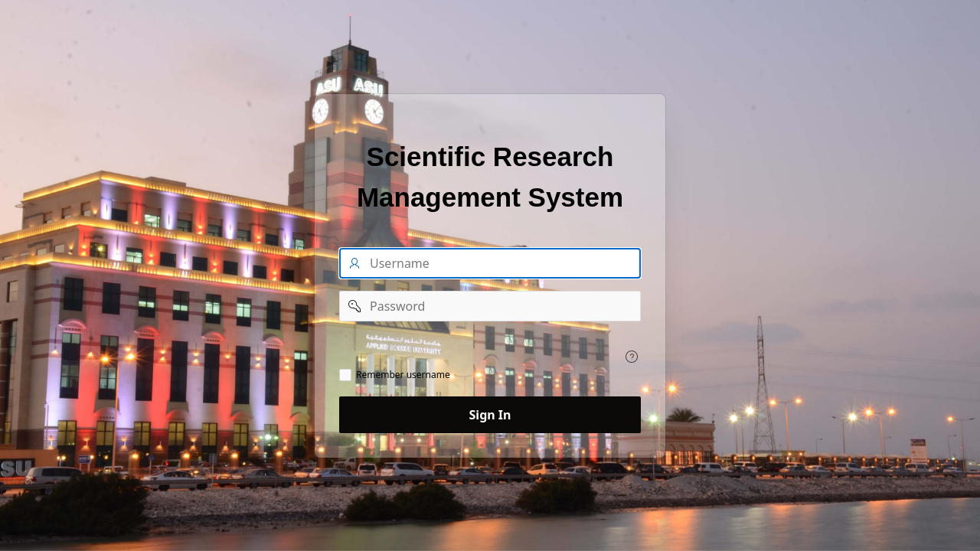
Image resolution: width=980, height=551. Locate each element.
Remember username (403, 375)
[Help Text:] (632, 357)
